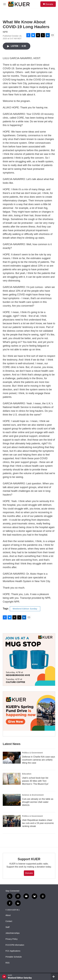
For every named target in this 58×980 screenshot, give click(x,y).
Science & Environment (33, 795)
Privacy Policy (12, 939)
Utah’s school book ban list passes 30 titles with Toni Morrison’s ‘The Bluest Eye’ (35, 781)
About (8, 915)
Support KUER (29, 859)
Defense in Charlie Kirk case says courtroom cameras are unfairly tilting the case (39, 760)
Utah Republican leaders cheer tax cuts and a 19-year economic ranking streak (38, 823)
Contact (9, 921)
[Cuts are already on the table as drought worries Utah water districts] (12, 800)
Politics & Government (32, 753)
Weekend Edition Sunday (25, 609)
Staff (8, 927)
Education (27, 774)
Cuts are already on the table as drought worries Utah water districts (38, 802)
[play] (4, 977)
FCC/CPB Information (15, 945)
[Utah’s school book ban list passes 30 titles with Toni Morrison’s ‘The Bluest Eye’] (12, 779)
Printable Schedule (14, 957)
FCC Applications (13, 951)
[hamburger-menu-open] (4, 4)
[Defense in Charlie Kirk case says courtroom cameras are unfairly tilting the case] (12, 758)
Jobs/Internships (13, 933)
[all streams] (54, 977)
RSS (8, 963)
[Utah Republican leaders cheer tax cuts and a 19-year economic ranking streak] (12, 821)
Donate (49, 4)
